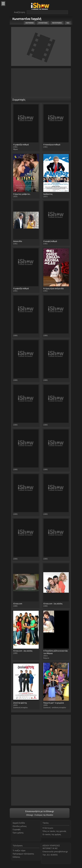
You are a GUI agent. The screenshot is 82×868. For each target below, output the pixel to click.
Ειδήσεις (16, 857)
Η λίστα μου (48, 828)
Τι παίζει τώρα (19, 850)
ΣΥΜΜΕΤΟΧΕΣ (43, 23)
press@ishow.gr (61, 851)
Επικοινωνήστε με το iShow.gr (40, 811)
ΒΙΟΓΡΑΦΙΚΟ (30, 23)
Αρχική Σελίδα (19, 823)
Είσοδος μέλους (20, 826)
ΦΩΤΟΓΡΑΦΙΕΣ (57, 23)
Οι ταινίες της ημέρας (52, 834)
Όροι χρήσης (18, 833)
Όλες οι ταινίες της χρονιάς (54, 831)
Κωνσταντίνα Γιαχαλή (27, 19)
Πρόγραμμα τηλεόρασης (23, 854)
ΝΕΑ (68, 23)
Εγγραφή (17, 829)
